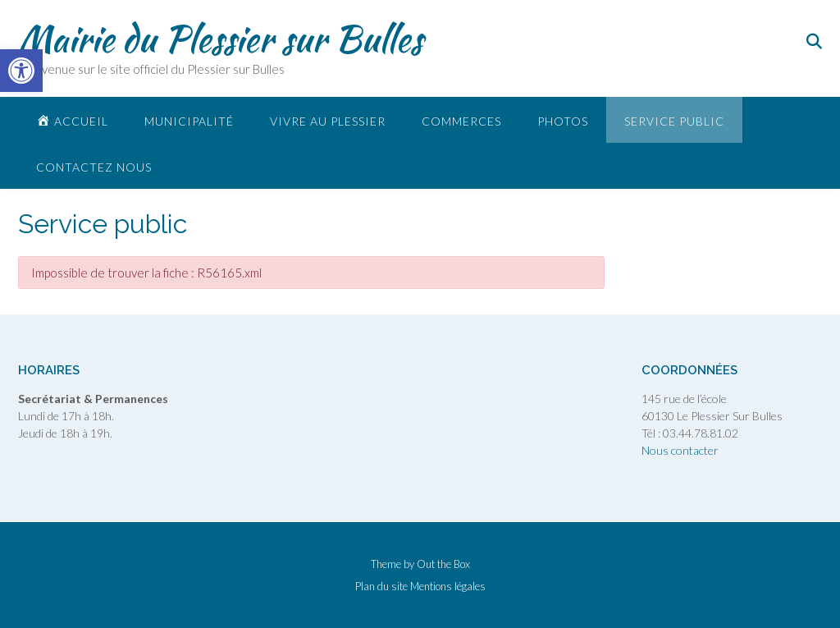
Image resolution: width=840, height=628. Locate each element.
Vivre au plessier (328, 121)
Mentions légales (448, 587)
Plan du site (381, 587)
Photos (563, 121)
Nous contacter (680, 450)
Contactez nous (94, 167)
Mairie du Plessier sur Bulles (220, 39)
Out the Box (443, 564)
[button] (21, 71)
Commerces (461, 121)
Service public (674, 121)
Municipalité (189, 121)
